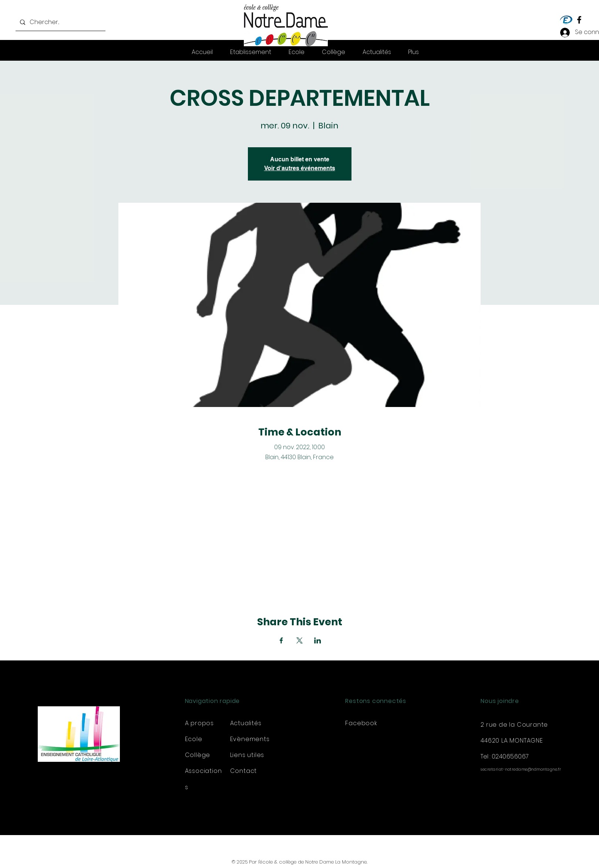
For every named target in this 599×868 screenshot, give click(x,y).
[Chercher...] (60, 22)
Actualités (246, 723)
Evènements (250, 739)
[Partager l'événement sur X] (299, 640)
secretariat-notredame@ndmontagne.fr (521, 769)
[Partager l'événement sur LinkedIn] (318, 640)
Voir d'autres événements (300, 168)
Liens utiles (247, 755)
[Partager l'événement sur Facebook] (281, 640)
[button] (413, 52)
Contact (244, 771)
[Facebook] (579, 20)
